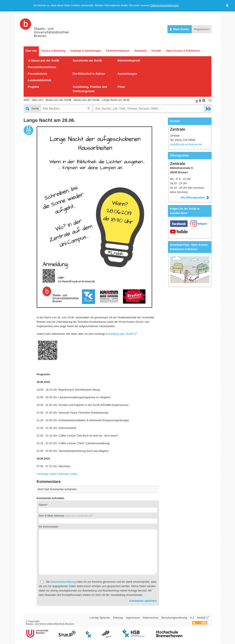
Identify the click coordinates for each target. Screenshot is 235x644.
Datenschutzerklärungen (165, 5)
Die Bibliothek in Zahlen (89, 74)
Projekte (34, 87)
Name (43, 505)
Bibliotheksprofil (129, 61)
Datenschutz (151, 618)
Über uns (31, 51)
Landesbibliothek (40, 80)
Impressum (133, 618)
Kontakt (156, 51)
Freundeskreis (38, 74)
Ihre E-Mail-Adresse (65, 516)
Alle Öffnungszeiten (195, 198)
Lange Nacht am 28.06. (116, 100)
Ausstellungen (127, 74)
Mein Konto (180, 29)
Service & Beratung (53, 51)
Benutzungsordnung (174, 618)
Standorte (141, 51)
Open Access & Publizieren (183, 51)
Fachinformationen (118, 51)
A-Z (192, 618)
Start (27, 100)
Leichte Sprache (100, 618)
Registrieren (202, 29)
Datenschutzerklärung (63, 582)
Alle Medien (51, 109)
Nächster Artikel (68, 474)
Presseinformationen (42, 67)
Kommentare (49, 482)
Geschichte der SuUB (87, 61)
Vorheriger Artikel (47, 474)
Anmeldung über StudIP (120, 334)
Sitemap (118, 618)
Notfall (201, 618)
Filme (121, 87)
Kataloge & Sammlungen (86, 51)
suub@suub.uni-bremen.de (186, 144)
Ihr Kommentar (48, 527)
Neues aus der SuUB (45, 61)
